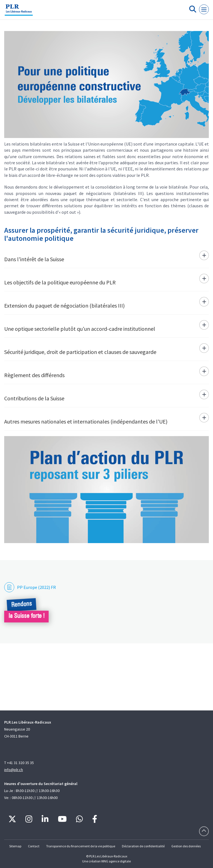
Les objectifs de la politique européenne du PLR (60, 282)
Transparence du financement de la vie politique (81, 846)
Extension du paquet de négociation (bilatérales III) (64, 305)
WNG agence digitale (116, 861)
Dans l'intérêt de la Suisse (34, 259)
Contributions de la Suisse (34, 398)
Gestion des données (186, 846)
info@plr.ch (14, 770)
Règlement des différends (34, 375)
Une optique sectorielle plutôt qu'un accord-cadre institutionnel (80, 329)
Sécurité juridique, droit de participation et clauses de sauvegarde (80, 352)
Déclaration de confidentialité (143, 846)
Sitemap (15, 846)
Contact (34, 846)
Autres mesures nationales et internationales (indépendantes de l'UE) (86, 421)
